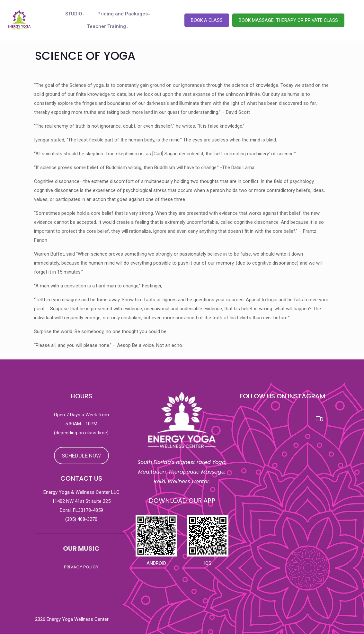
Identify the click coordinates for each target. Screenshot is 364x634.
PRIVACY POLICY (81, 567)
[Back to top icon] (323, 619)
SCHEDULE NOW (81, 456)
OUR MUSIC (81, 548)
